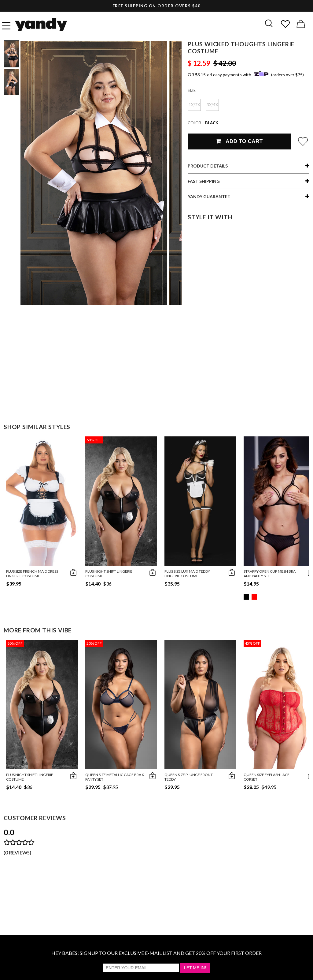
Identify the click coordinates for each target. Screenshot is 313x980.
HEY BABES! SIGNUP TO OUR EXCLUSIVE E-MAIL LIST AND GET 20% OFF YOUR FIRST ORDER (156, 953)
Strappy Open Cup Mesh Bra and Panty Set (270, 574)
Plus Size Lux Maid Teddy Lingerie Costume (187, 574)
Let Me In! (195, 968)
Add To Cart (239, 141)
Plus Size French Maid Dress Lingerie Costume (32, 574)
